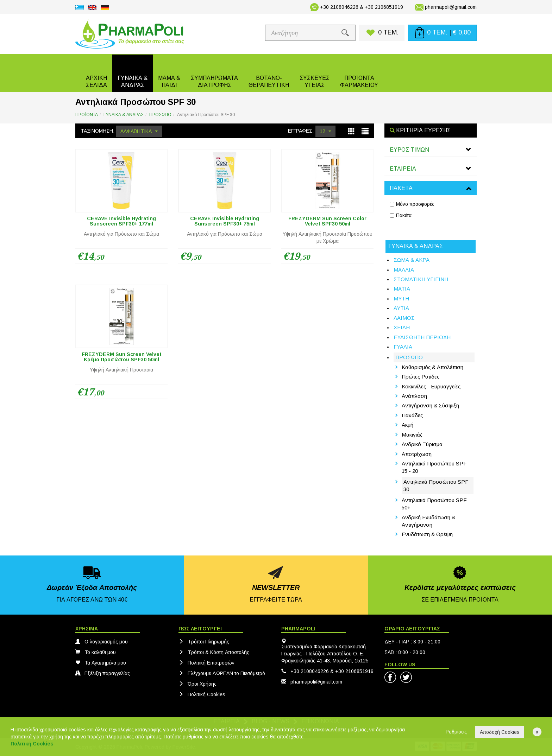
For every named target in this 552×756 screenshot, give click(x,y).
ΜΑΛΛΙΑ (404, 270)
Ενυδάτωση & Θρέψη (427, 534)
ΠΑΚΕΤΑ (401, 188)
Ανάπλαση (414, 396)
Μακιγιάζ (412, 435)
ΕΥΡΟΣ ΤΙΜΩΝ (409, 150)
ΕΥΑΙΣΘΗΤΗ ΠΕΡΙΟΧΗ (422, 337)
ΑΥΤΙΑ (401, 308)
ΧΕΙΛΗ (402, 327)
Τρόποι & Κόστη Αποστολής (214, 652)
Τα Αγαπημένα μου (101, 663)
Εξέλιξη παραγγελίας (103, 673)
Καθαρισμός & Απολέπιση (432, 367)
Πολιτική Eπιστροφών (206, 663)
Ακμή (407, 425)
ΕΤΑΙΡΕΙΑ (403, 169)
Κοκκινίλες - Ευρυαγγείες (431, 386)
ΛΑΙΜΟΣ (404, 318)
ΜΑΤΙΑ (402, 289)
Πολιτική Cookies (202, 694)
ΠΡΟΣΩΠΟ (160, 115)
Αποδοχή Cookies (500, 732)
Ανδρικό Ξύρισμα (422, 444)
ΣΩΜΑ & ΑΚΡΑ (412, 260)
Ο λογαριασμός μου (102, 642)
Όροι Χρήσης (197, 684)
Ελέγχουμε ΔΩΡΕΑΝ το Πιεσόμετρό (222, 673)
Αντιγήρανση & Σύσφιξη (430, 405)
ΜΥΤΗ (401, 298)
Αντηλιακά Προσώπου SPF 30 (436, 485)
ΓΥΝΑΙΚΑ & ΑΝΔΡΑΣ (124, 115)
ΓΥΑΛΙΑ (403, 347)
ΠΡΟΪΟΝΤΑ (87, 115)
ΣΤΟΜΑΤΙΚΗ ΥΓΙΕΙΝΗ (421, 279)
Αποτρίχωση (417, 454)
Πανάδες (412, 415)
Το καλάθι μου (96, 652)
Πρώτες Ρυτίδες (421, 377)
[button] (133, 73)
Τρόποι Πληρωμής (204, 642)
